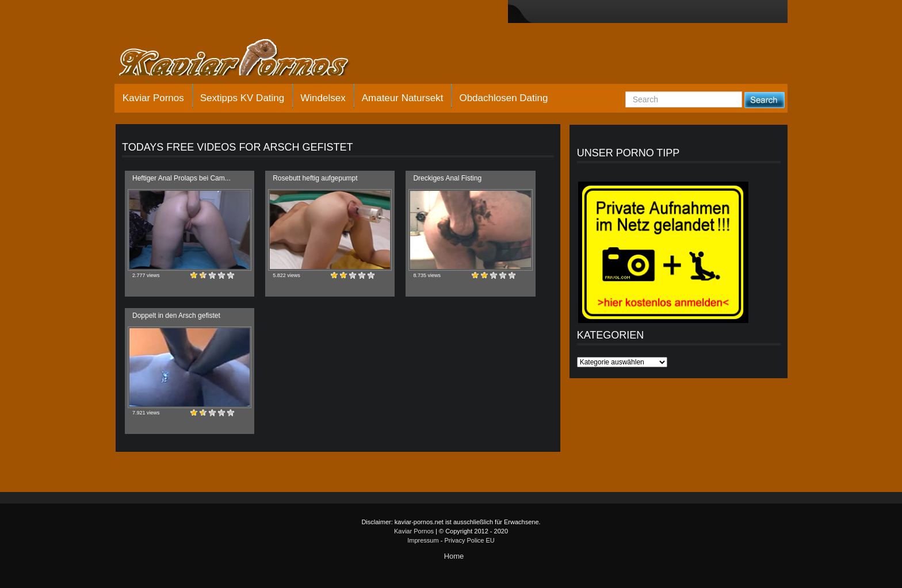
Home (454, 556)
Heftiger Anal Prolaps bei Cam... (181, 178)
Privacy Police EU (469, 540)
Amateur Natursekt (403, 98)
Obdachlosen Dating (503, 98)
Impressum (423, 540)
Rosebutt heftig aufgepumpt (315, 178)
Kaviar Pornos (153, 98)
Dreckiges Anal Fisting (447, 178)
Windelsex (323, 98)
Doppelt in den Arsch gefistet (176, 316)
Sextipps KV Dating (242, 98)
